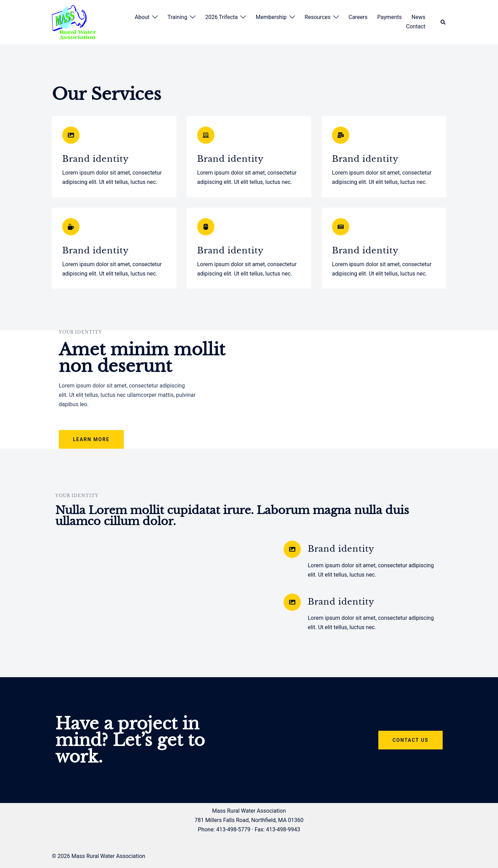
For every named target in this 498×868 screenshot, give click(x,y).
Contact (416, 26)
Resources (318, 17)
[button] (443, 22)
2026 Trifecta (221, 17)
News (418, 17)
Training (177, 17)
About (142, 17)
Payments (390, 17)
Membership (271, 17)
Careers (358, 17)
